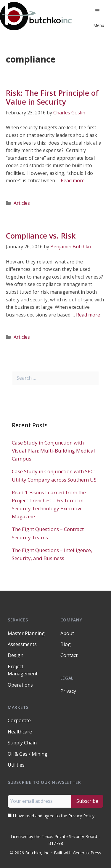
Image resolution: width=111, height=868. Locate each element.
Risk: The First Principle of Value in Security (52, 97)
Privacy (68, 691)
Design (16, 655)
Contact (69, 655)
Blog (66, 644)
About (67, 633)
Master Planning (26, 633)
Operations (20, 685)
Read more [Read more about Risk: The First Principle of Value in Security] (73, 180)
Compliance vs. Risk (41, 236)
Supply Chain (22, 743)
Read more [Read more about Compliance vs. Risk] (88, 315)
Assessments (22, 644)
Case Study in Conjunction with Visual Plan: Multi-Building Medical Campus (53, 451)
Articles (22, 203)
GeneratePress (87, 853)
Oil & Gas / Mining (28, 754)
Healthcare (20, 732)
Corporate (19, 720)
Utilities (16, 765)
